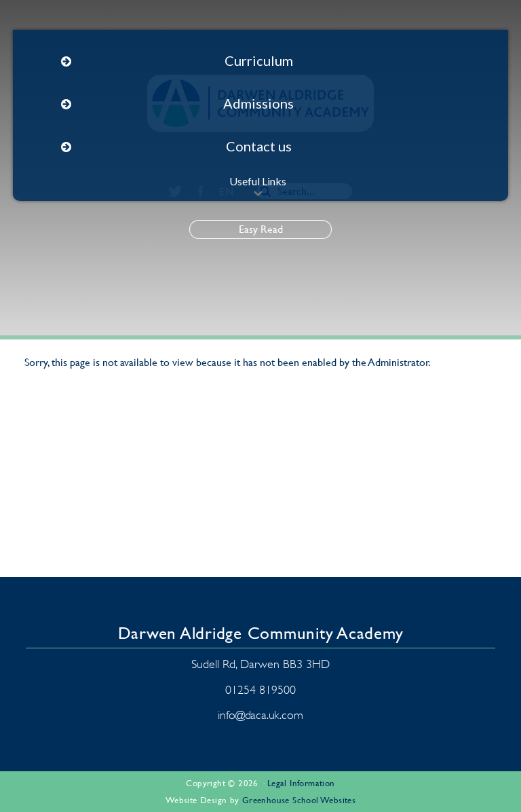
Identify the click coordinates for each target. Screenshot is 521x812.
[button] (258, 194)
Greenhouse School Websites (299, 800)
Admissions (258, 103)
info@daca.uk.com (260, 715)
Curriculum (259, 60)
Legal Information (301, 783)
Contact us (259, 146)
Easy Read (261, 229)
